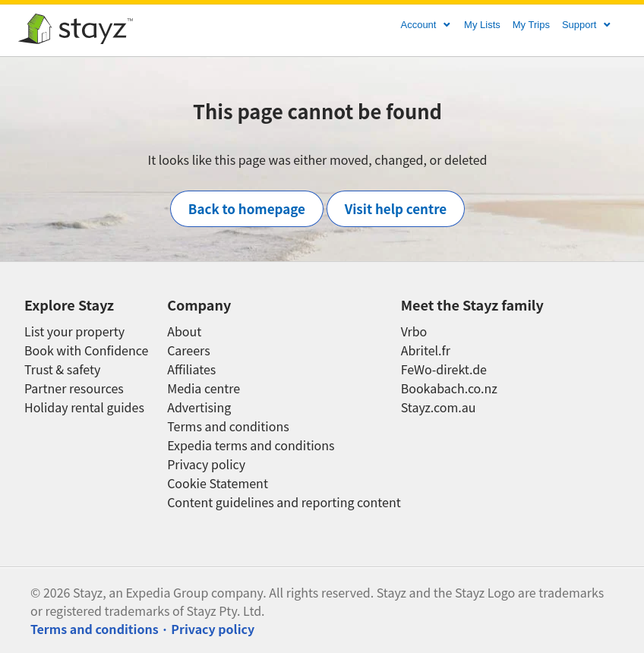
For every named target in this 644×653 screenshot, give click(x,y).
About (184, 331)
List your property (74, 331)
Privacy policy (206, 464)
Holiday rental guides (84, 407)
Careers (189, 350)
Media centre (204, 388)
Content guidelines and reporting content (284, 502)
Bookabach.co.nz (449, 388)
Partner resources (74, 388)
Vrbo (414, 331)
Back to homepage (247, 208)
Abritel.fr (426, 350)
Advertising (199, 407)
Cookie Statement (218, 483)
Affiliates (191, 369)
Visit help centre (396, 208)
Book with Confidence (86, 350)
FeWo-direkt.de (444, 369)
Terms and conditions (228, 426)
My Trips (531, 25)
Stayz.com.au (439, 407)
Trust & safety (62, 369)
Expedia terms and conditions (251, 445)
